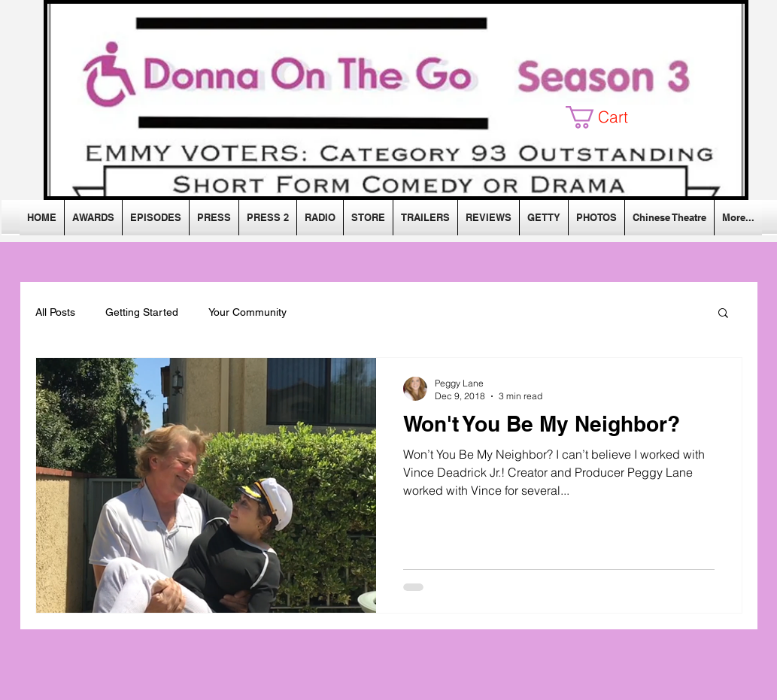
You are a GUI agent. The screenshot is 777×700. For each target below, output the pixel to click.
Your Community (247, 312)
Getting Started (142, 312)
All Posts (55, 312)
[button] (608, 117)
